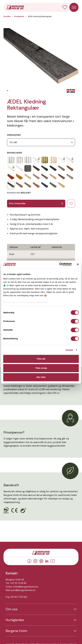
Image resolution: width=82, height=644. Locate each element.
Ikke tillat (41, 377)
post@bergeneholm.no (23, 590)
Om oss (12, 609)
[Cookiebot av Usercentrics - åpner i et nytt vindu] (59, 264)
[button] (41, 59)
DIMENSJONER (14, 135)
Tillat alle (41, 359)
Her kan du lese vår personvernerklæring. (25, 302)
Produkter (19, 16)
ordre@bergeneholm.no (25, 587)
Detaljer (70, 350)
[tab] (7, 91)
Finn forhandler (36, 203)
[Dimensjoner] (41, 142)
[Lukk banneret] (78, 264)
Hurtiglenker (15, 620)
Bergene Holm (16, 631)
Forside (7, 16)
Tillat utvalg (41, 368)
